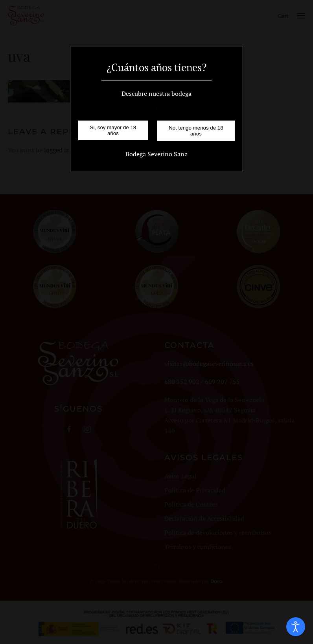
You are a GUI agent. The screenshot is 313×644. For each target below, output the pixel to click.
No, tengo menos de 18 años (196, 131)
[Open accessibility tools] (296, 627)
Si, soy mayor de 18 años (113, 130)
